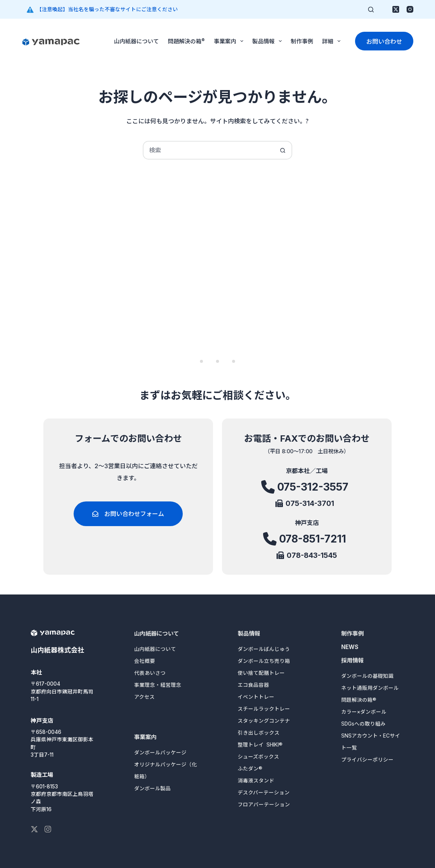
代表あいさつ (150, 673)
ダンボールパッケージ (160, 753)
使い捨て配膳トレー (261, 673)
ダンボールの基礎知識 (367, 676)
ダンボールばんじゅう (264, 649)
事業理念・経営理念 (158, 685)
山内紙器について (136, 41)
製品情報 (269, 41)
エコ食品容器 (253, 685)
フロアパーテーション (264, 804)
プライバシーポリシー (367, 760)
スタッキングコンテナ (264, 721)
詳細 (333, 41)
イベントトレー (256, 697)
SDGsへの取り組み (363, 724)
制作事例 (302, 41)
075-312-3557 (313, 490)
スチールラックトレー (264, 709)
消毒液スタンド (256, 781)
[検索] (371, 10)
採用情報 (352, 660)
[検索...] (208, 150)
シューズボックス (258, 757)
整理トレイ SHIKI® (260, 745)
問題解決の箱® (186, 41)
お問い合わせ (384, 41)
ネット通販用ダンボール (370, 688)
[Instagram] (410, 9)
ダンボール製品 (152, 788)
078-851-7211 (313, 540)
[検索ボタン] (283, 150)
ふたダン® (250, 769)
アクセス (144, 697)
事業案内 (230, 41)
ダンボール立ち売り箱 (264, 661)
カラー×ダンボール (364, 712)
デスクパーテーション (264, 793)
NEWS (350, 647)
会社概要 (145, 661)
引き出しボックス (259, 733)
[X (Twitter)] (396, 9)
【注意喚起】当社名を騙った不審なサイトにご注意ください (107, 9)
